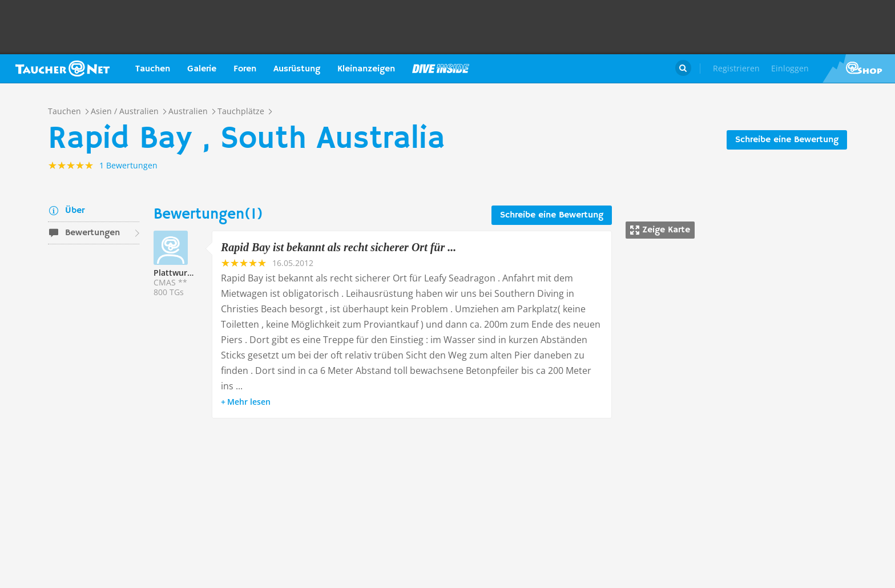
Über (75, 211)
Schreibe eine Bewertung (787, 140)
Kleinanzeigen (366, 69)
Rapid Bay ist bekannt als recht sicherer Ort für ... (338, 247)
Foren (245, 69)
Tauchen (153, 69)
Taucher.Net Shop (859, 69)
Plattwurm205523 (188, 273)
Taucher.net (63, 69)
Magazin (441, 69)
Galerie (202, 69)
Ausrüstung (297, 69)
